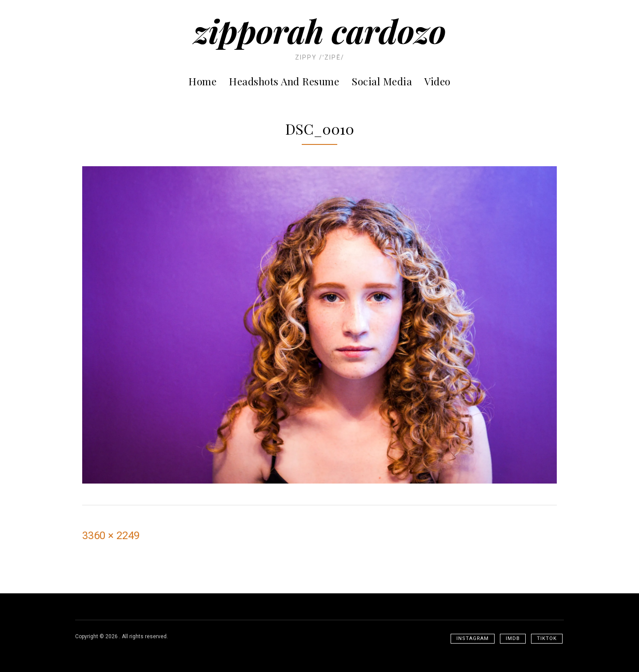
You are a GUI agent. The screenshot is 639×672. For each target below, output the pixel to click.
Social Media (382, 81)
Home (202, 81)
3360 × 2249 (111, 536)
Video (437, 81)
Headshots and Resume (284, 81)
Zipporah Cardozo (320, 30)
